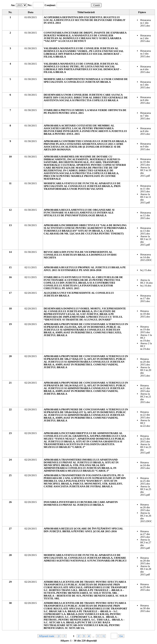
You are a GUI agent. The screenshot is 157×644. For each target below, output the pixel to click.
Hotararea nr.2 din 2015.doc (146, 38)
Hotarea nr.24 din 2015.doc (145, 465)
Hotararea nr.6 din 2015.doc (146, 100)
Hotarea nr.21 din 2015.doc (145, 388)
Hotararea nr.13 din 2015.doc (146, 231)
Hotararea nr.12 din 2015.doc (146, 215)
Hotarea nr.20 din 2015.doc (145, 362)
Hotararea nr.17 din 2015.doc (146, 298)
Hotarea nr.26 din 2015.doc (145, 507)
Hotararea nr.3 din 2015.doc (146, 54)
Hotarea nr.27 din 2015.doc (145, 534)
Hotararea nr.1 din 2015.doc (146, 23)
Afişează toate (47, 636)
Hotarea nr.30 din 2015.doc (145, 608)
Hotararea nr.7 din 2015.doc (146, 116)
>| (103, 636)
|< (59, 636)
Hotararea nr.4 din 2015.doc (146, 69)
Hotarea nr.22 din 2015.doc (145, 415)
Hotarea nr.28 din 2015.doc (145, 561)
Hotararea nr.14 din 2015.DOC (146, 257)
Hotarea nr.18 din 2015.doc (145, 314)
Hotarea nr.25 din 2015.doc (145, 481)
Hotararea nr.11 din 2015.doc (146, 189)
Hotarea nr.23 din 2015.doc (145, 439)
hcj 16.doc (146, 286)
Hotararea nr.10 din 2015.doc (146, 162)
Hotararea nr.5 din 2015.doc (146, 85)
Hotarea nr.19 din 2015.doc (145, 329)
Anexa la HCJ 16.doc (147, 281)
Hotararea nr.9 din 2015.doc (146, 146)
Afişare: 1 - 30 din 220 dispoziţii (78, 641)
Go (121, 636)
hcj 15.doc (146, 270)
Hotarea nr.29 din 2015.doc (145, 587)
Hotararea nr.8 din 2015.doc (146, 131)
